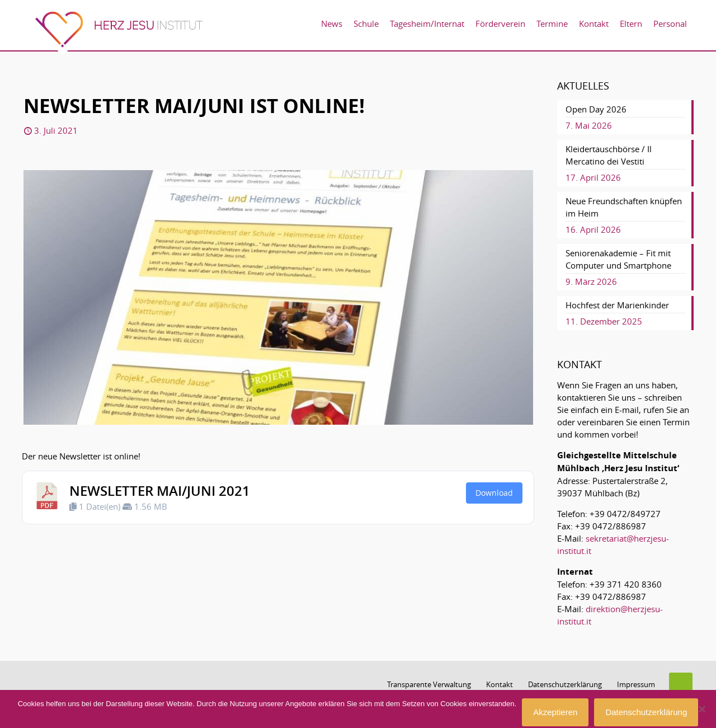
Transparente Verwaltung (429, 684)
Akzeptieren (555, 712)
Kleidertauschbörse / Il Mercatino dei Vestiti (609, 155)
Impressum (636, 684)
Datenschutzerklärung (565, 684)
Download (494, 493)
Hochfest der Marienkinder (617, 305)
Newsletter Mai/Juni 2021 (160, 491)
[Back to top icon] (681, 684)
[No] (702, 709)
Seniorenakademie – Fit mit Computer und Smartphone (618, 259)
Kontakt (500, 684)
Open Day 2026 (596, 109)
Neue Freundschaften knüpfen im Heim (624, 207)
